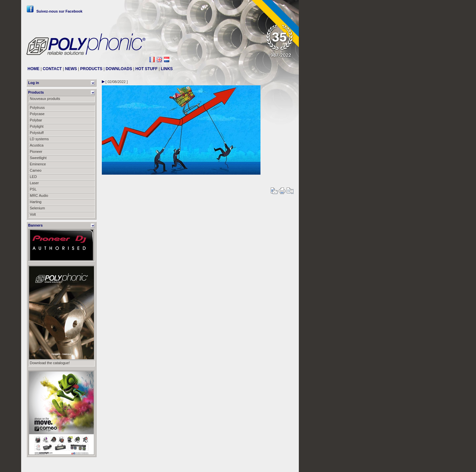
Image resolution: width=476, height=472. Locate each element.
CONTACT (52, 69)
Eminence (38, 164)
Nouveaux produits (45, 99)
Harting (36, 202)
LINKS (167, 69)
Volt (33, 214)
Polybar (36, 120)
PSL (33, 189)
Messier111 (284, 464)
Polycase (37, 114)
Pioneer (36, 151)
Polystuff (37, 133)
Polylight (37, 126)
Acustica (37, 145)
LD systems (39, 139)
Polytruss (37, 107)
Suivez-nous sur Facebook (54, 11)
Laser (34, 183)
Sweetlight (38, 158)
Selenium (37, 208)
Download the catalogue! (50, 363)
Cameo (36, 170)
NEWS (71, 69)
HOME (33, 69)
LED (33, 177)
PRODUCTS (91, 69)
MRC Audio (39, 195)
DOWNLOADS (119, 69)
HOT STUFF (146, 69)
